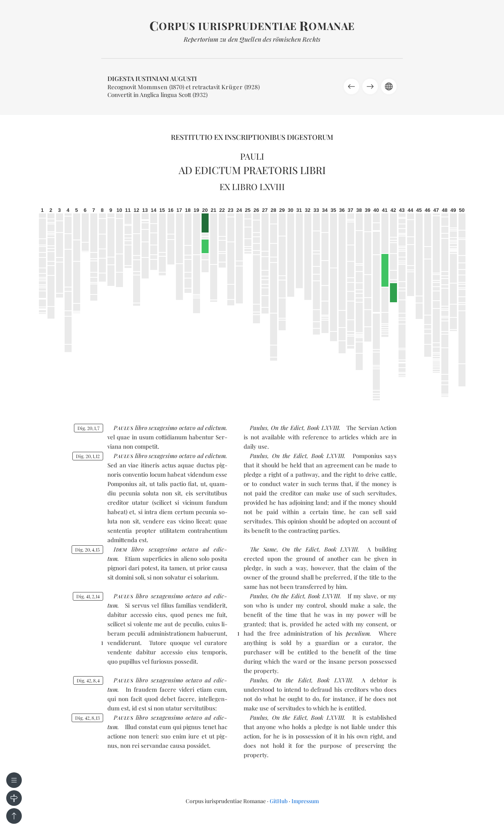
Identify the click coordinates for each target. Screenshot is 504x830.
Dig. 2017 (89, 428)
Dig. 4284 (88, 680)
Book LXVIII (323, 428)
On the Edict (287, 428)
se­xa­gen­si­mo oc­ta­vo (176, 596)
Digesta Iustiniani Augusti (152, 78)
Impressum (305, 801)
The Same (263, 549)
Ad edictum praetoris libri (252, 170)
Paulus (259, 428)
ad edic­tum (212, 428)
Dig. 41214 (88, 596)
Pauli (252, 156)
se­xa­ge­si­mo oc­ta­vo (172, 428)
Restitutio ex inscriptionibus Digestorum (252, 137)
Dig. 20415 (87, 550)
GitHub (279, 801)
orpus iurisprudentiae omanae (252, 26)
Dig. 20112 (88, 456)
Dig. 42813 (87, 718)
